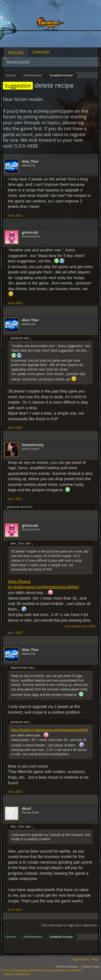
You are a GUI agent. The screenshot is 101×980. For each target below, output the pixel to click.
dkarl (26, 808)
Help (95, 959)
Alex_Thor (30, 161)
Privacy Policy (90, 966)
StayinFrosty (33, 445)
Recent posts (18, 62)
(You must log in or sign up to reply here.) (70, 925)
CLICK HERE (26, 146)
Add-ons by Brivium (18, 974)
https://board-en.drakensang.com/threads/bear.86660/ (50, 730)
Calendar (41, 52)
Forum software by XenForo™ (63, 970)
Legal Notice (81, 959)
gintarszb (30, 232)
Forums (16, 52)
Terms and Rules (67, 966)
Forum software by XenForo (22, 970)
